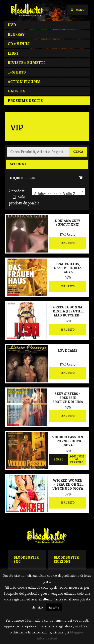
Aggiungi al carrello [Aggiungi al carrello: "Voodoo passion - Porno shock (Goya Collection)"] (77, 459)
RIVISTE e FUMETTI (26, 63)
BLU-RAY (16, 34)
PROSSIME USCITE (25, 101)
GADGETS (17, 91)
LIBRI (13, 53)
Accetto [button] (54, 607)
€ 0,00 (22, 178)
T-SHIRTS (17, 72)
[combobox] (59, 192)
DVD (12, 25)
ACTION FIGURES (24, 82)
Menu (78, 10)
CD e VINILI (19, 44)
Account (18, 164)
